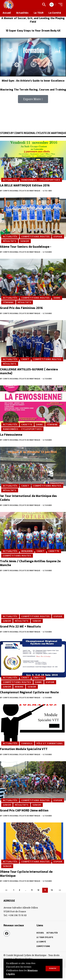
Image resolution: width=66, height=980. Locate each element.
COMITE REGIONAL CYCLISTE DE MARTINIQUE (22, 191)
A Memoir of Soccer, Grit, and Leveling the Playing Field (33, 20)
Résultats (10, 241)
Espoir (58, 236)
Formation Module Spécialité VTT (24, 749)
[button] (33, 99)
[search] (44, 5)
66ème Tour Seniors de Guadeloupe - (26, 247)
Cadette (27, 424)
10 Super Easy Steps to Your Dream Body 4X (33, 31)
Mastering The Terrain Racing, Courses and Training (33, 90)
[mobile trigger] (59, 5)
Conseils (27, 743)
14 (52, 890)
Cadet (25, 359)
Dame (57, 298)
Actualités (10, 180)
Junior (7, 621)
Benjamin (27, 551)
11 (32, 890)
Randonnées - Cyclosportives (41, 180)
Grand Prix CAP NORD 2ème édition (24, 810)
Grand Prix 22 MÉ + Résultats (20, 627)
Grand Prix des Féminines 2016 (21, 308)
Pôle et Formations (50, 743)
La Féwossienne (11, 435)
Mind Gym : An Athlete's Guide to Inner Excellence (33, 81)
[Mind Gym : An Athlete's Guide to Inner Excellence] (33, 57)
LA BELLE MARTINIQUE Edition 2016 (25, 185)
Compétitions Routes (36, 236)
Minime (19, 687)
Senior (25, 241)
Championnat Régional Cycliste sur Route (29, 692)
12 (38, 890)
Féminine (8, 302)
